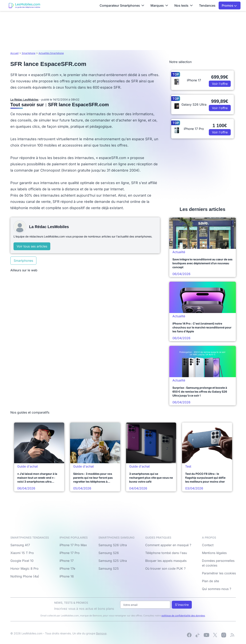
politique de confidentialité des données (183, 616)
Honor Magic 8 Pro (24, 568)
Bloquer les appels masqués (166, 561)
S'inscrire (182, 605)
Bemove (101, 633)
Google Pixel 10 (22, 561)
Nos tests (184, 5)
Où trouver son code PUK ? (165, 568)
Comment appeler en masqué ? (168, 545)
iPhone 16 (67, 576)
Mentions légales (214, 553)
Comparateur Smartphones (122, 5)
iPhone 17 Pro (70, 553)
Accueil (14, 53)
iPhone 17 (67, 561)
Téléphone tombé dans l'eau (166, 553)
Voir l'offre (220, 84)
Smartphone (29, 53)
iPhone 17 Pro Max (73, 545)
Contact (208, 545)
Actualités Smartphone (51, 53)
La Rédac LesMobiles (24, 99)
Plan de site (210, 581)
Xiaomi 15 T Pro (22, 553)
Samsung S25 (109, 568)
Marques (159, 5)
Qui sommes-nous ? (217, 589)
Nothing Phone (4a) (25, 576)
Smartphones (23, 261)
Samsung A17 (20, 545)
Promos (229, 5)
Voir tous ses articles (32, 246)
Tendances (207, 5)
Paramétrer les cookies (219, 573)
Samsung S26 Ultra (113, 545)
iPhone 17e (67, 568)
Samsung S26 (109, 553)
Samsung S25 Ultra (113, 561)
